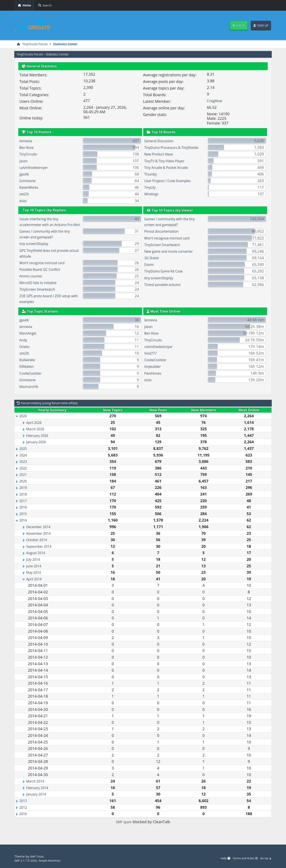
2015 (24, 520)
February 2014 (39, 794)
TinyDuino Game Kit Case (167, 272)
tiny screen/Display (36, 250)
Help (218, 858)
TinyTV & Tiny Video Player (168, 167)
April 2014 (35, 585)
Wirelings (152, 200)
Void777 (152, 359)
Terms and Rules (241, 858)
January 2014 (38, 801)
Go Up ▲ (265, 858)
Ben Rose (28, 148)
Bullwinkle (28, 366)
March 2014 (37, 787)
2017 (24, 507)
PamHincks (154, 380)
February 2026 (39, 442)
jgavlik (25, 175)
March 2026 (37, 435)
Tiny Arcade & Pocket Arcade (170, 174)
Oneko (25, 353)
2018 (24, 500)
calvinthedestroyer (36, 168)
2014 (24, 527)
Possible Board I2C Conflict (43, 276)
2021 (24, 481)
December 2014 (40, 533)
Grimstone (29, 181)
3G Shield (153, 258)
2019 (24, 494)
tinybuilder (154, 373)
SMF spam (124, 828)
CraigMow (216, 101)
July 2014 (34, 566)
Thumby (152, 180)
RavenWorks (30, 188)
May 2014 (35, 579)
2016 (24, 514)
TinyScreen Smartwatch (40, 296)
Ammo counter (33, 282)
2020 (24, 487)
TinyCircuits (30, 155)
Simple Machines (55, 860)
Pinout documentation (164, 232)
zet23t (25, 195)
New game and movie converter (173, 252)
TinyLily (151, 194)
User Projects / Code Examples (171, 187)
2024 (24, 461)
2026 (24, 422)
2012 (24, 814)
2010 (24, 820)
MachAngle (29, 340)
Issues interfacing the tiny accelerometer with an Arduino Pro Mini (47, 225)
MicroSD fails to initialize (41, 289)
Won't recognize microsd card (46, 269)
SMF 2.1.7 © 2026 (27, 860)
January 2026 (38, 448)
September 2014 (41, 553)
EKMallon (28, 373)
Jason (24, 161)
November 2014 (40, 540)
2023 (24, 468)
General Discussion (161, 141)
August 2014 (37, 559)
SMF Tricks (38, 856)
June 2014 (35, 572)
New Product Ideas (161, 160)
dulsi (24, 201)
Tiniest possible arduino (166, 285)
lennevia (27, 141)
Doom (150, 265)
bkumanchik (30, 393)
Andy (24, 346)
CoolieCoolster (32, 380)
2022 (24, 474)
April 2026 (35, 429)
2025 (24, 455)
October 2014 (38, 546)
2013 (24, 807)
